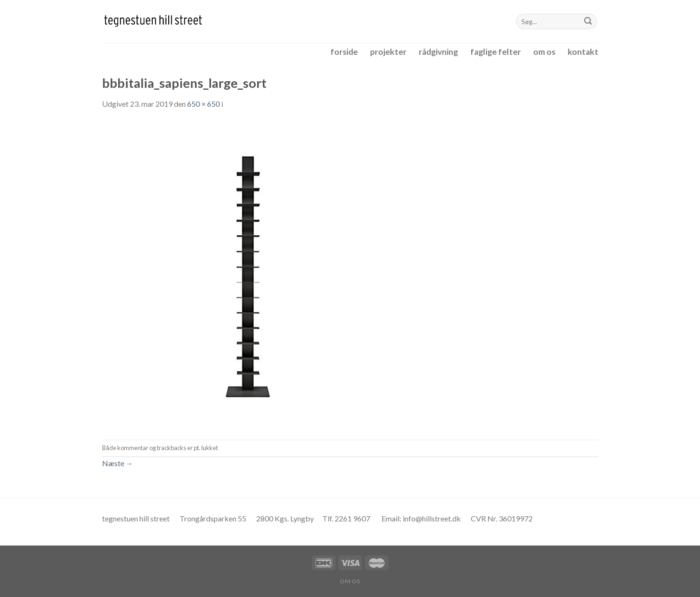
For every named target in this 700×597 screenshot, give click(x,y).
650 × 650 (203, 104)
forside (344, 52)
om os (544, 52)
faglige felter (496, 52)
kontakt (583, 52)
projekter (388, 52)
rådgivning (438, 52)
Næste (118, 463)
